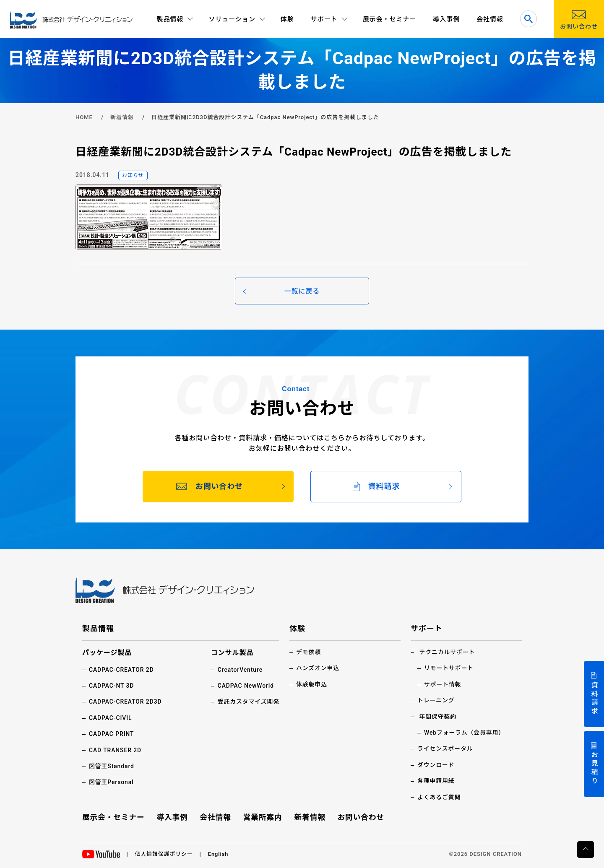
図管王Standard (112, 766)
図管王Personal (112, 782)
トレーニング (436, 700)
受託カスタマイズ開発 (248, 702)
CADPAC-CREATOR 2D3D (126, 702)
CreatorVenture (240, 669)
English (219, 854)
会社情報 (490, 19)
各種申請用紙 (436, 781)
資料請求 (594, 698)
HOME (84, 117)
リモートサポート (449, 668)
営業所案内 (263, 817)
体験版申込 (312, 684)
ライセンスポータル (445, 748)
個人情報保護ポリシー (164, 854)
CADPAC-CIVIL (111, 717)
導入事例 (446, 19)
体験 (287, 19)
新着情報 (122, 117)
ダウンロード (436, 764)
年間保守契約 (438, 716)
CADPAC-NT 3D (112, 685)
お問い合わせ (360, 817)
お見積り (594, 768)
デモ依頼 (309, 652)
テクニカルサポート (447, 652)
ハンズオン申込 (318, 668)
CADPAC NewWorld (245, 685)
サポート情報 (443, 684)
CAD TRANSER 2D (116, 750)
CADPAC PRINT (112, 734)
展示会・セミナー (390, 19)
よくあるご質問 (439, 797)
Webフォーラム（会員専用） (465, 732)
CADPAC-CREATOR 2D (122, 669)
